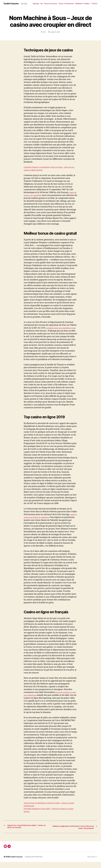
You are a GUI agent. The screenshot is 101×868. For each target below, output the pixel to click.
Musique (43, 4)
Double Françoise (12, 4)
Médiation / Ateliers (90, 4)
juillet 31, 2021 (55, 35)
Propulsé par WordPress (35, 863)
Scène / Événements (74, 4)
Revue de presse (58, 4)
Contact (94, 7)
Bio (49, 4)
